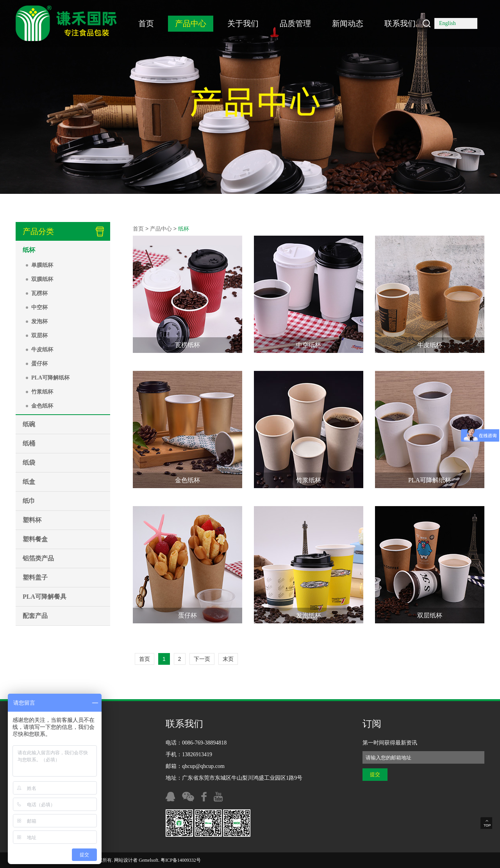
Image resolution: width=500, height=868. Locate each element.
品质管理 (295, 23)
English (447, 23)
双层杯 (39, 336)
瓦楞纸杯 (187, 345)
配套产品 (35, 616)
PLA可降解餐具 (45, 597)
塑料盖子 (35, 577)
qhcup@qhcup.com (203, 766)
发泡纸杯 (309, 615)
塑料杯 (32, 520)
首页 (146, 23)
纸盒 (29, 482)
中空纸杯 (309, 345)
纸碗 (29, 424)
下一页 (202, 659)
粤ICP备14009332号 (181, 860)
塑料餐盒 (35, 539)
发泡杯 (39, 321)
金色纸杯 (42, 406)
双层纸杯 (430, 615)
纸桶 (29, 443)
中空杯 (39, 307)
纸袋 (29, 463)
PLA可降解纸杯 (50, 378)
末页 (228, 659)
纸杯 (29, 250)
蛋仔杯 (39, 364)
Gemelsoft (148, 860)
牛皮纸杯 (42, 350)
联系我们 (400, 23)
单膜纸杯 (42, 265)
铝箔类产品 (38, 558)
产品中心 (191, 23)
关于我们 (243, 23)
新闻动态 (348, 23)
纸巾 (29, 501)
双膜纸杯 (42, 279)
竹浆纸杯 (42, 392)
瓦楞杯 (39, 293)
